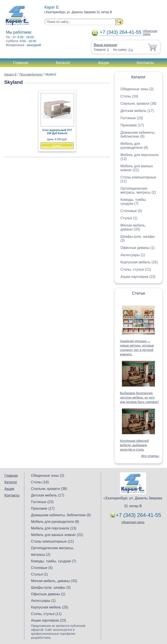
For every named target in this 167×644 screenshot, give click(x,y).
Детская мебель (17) (137, 111)
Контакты (145, 63)
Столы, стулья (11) (136, 269)
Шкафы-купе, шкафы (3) (51, 587)
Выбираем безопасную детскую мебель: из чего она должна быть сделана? (139, 398)
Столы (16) (129, 96)
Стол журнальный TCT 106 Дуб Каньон (57, 132)
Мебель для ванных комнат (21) (137, 168)
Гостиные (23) (132, 118)
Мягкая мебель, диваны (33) (133, 227)
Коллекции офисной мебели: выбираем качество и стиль (134, 445)
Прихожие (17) (132, 125)
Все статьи (150, 456)
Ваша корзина (105, 45)
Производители (31, 74)
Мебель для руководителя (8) (134, 146)
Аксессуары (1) (133, 255)
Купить (57, 146)
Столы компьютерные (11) (52, 541)
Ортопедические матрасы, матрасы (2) (138, 190)
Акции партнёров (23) (138, 277)
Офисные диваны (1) (138, 248)
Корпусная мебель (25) (139, 262)
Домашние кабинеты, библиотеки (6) (138, 134)
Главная (21, 63)
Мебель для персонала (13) (54, 528)
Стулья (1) (129, 218)
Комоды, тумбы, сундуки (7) (133, 202)
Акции (103, 63)
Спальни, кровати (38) (138, 103)
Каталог (63, 63)
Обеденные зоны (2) (137, 89)
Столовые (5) (131, 211)
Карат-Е (10, 74)
